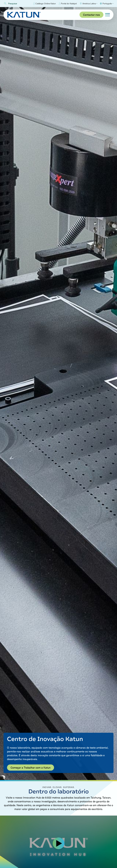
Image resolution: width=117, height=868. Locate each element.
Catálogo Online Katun (45, 4)
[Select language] (107, 4)
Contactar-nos (91, 15)
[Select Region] (89, 4)
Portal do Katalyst (68, 4)
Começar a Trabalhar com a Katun (31, 767)
